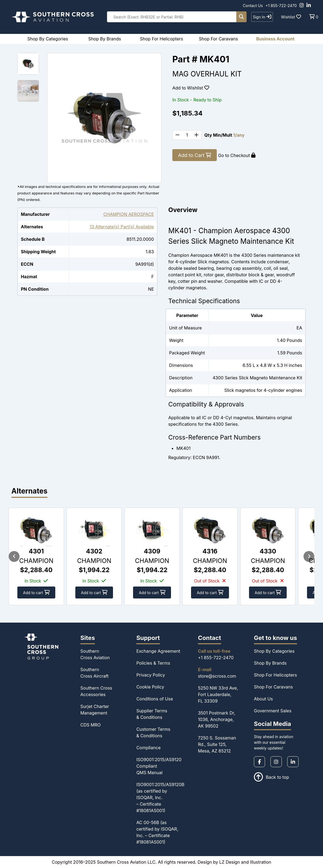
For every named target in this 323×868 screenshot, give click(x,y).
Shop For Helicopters (275, 675)
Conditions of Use (155, 699)
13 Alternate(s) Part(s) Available (122, 227)
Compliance (148, 748)
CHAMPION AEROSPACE (129, 214)
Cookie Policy (150, 687)
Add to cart (37, 592)
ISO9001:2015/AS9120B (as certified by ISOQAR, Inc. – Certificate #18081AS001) (160, 797)
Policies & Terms (153, 663)
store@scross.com (217, 676)
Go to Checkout (237, 155)
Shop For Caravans (273, 687)
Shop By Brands (270, 663)
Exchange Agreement (158, 651)
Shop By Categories (274, 651)
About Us (263, 699)
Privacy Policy (151, 675)
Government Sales (273, 711)
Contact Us (253, 6)
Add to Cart (195, 155)
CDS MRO (91, 725)
